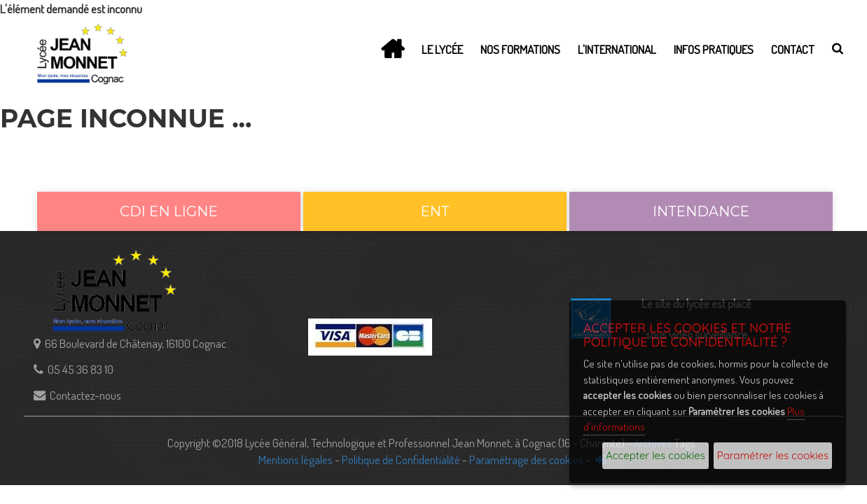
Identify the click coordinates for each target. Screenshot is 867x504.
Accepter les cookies (656, 455)
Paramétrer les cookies (773, 455)
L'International (617, 49)
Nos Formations (520, 49)
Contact (793, 49)
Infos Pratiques (714, 49)
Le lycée (442, 49)
